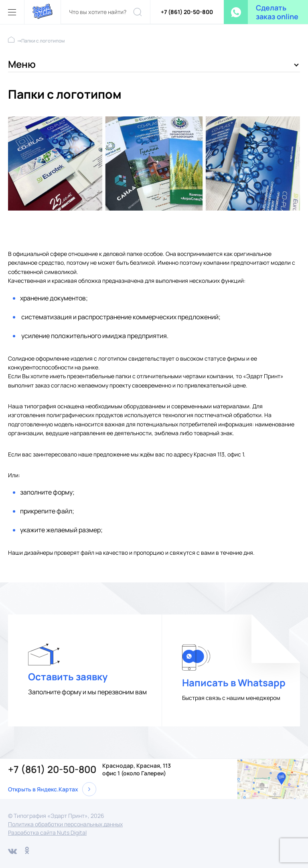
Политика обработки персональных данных (65, 824)
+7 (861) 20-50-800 (187, 12)
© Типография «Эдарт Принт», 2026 (56, 816)
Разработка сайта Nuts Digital (47, 833)
